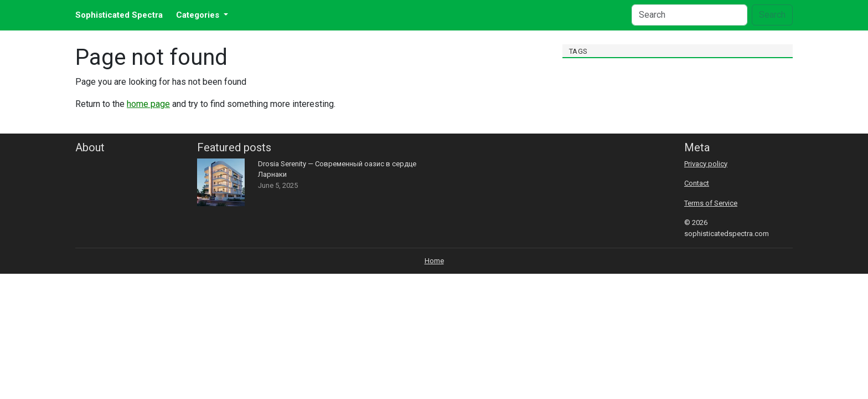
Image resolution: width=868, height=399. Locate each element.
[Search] (689, 15)
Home (434, 261)
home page (148, 104)
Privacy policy (706, 164)
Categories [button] (199, 15)
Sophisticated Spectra (119, 15)
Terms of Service (711, 203)
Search (772, 15)
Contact (697, 183)
